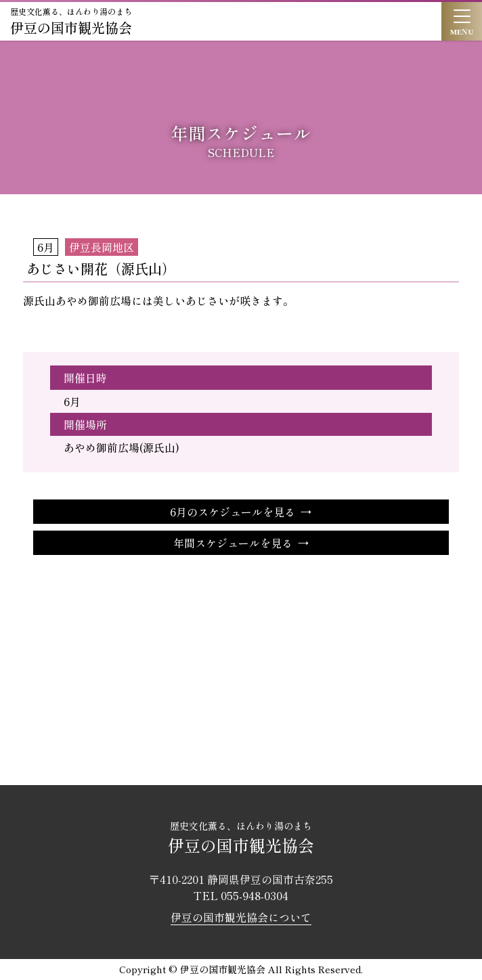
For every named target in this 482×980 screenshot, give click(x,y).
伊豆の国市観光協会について (241, 917)
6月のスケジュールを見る (233, 512)
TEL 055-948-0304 (241, 895)
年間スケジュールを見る (233, 543)
